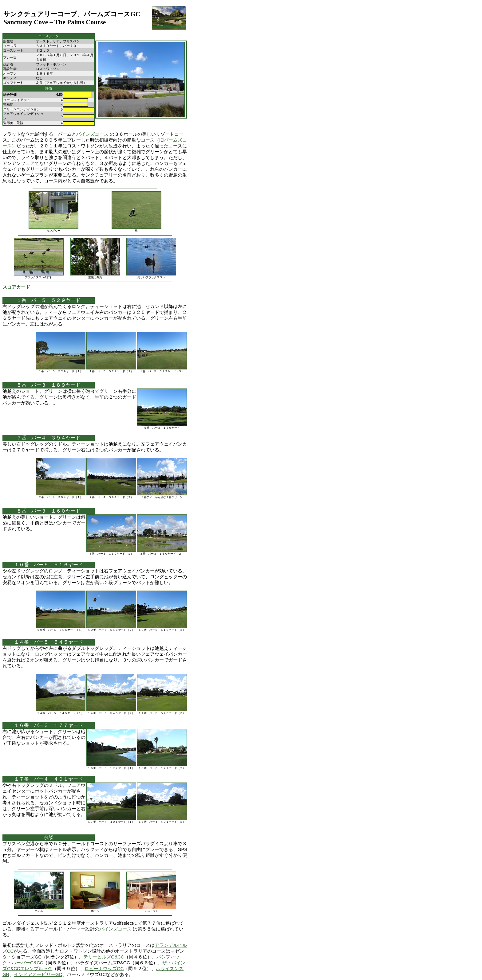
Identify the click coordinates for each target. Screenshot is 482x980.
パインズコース (92, 134)
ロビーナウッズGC (104, 969)
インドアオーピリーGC (38, 974)
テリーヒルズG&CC (104, 957)
